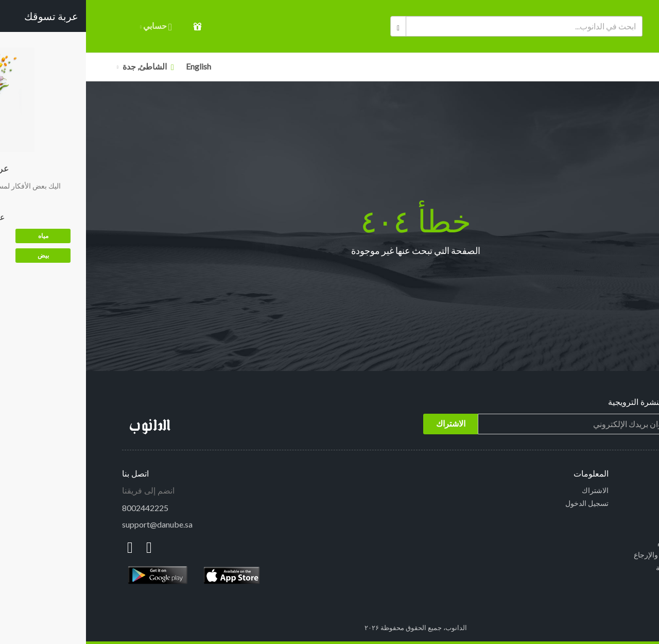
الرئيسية (611, 490)
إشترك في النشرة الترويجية (569, 402)
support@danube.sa (71, 524)
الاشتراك (509, 490)
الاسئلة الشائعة (601, 529)
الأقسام (610, 67)
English (112, 66)
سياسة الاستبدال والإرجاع (585, 555)
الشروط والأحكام (597, 542)
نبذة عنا (612, 580)
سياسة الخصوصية (596, 567)
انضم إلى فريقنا (62, 491)
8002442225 (59, 508)
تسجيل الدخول (501, 503)
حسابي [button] (70, 27)
